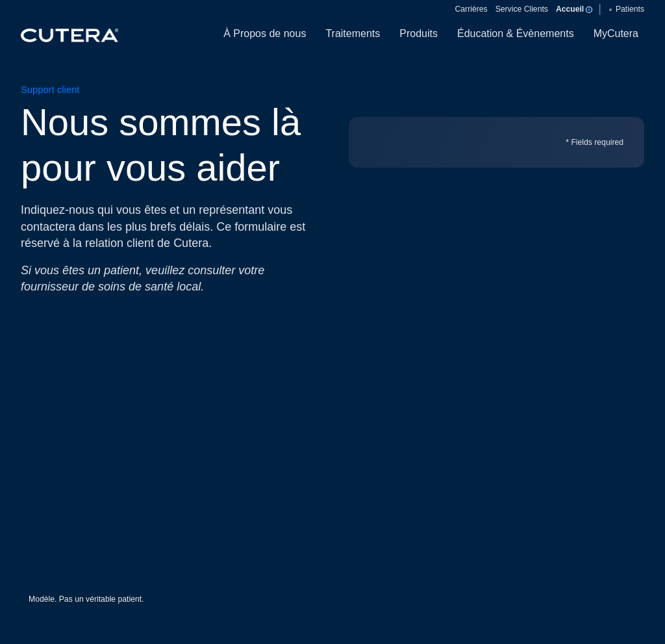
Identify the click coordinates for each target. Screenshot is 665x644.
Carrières (471, 9)
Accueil (573, 9)
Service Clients (522, 9)
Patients (627, 9)
